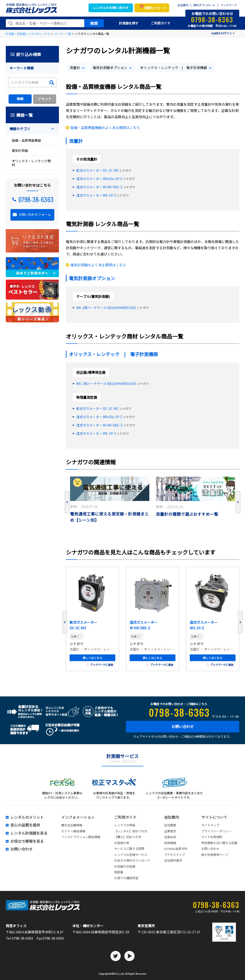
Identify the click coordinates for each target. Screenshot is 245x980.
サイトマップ (210, 825)
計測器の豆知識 (125, 866)
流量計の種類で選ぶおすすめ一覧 (187, 514)
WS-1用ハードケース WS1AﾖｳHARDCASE (106, 308)
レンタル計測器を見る (29, 833)
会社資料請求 (173, 860)
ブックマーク (229, 5)
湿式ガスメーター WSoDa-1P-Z (99, 179)
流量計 (75, 67)
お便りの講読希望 (126, 878)
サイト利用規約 (212, 837)
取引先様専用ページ (215, 855)
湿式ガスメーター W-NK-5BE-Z (99, 187)
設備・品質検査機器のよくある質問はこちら (105, 127)
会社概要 (170, 825)
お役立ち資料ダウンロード (132, 860)
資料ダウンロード (204, 5)
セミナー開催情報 (73, 831)
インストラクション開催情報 (81, 837)
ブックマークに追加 (100, 665)
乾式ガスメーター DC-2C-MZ (97, 170)
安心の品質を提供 (25, 825)
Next (238, 502)
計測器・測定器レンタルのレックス (28, 34)
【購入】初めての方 (128, 837)
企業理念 (170, 831)
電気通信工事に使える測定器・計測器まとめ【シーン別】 (109, 517)
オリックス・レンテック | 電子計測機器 (174, 67)
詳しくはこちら (92, 658)
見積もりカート (153, 7)
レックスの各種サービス (131, 855)
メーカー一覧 (63, 34)
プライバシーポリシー (216, 831)
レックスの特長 (125, 825)
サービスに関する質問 (129, 849)
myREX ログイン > (223, 33)
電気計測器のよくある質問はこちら (98, 265)
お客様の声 (122, 843)
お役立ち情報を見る (27, 841)
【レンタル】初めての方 (131, 831)
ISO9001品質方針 (176, 849)
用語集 (119, 872)
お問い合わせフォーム (35, 214)
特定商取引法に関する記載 (219, 843)
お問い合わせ (183, 726)
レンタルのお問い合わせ (111, 8)
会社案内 (183, 5)
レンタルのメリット (27, 817)
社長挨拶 (170, 837)
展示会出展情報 (72, 825)
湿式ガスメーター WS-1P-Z (96, 195)
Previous (67, 502)
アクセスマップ (175, 855)
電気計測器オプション (110, 67)
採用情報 (170, 843)
